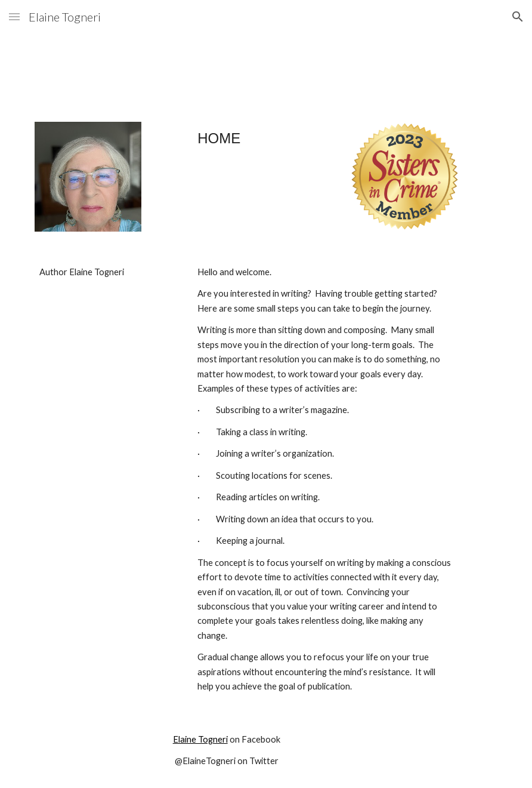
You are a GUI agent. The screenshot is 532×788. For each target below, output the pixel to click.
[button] (14, 16)
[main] (226, 144)
